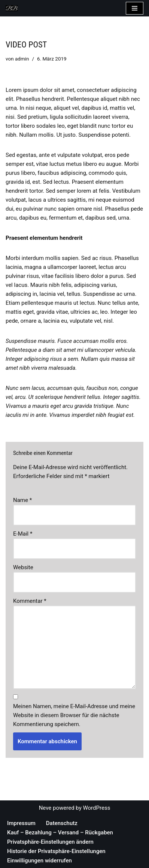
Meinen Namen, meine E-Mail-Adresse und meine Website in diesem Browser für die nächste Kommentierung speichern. (74, 715)
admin (22, 59)
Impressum (21, 823)
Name (22, 500)
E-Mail (23, 534)
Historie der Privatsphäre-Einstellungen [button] (56, 851)
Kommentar (30, 601)
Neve (45, 808)
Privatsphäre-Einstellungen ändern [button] (50, 842)
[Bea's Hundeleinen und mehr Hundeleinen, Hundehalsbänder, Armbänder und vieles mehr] (13, 8)
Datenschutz (62, 823)
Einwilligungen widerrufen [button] (39, 861)
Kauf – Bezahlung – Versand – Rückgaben (60, 833)
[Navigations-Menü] (135, 8)
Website (23, 567)
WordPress (96, 808)
